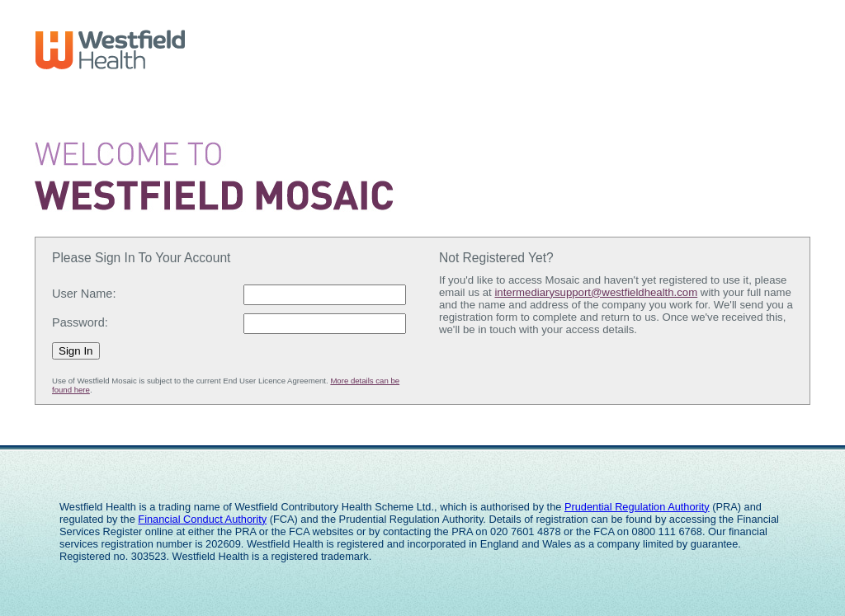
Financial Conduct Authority (202, 519)
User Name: (84, 294)
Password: (80, 322)
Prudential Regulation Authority (637, 507)
